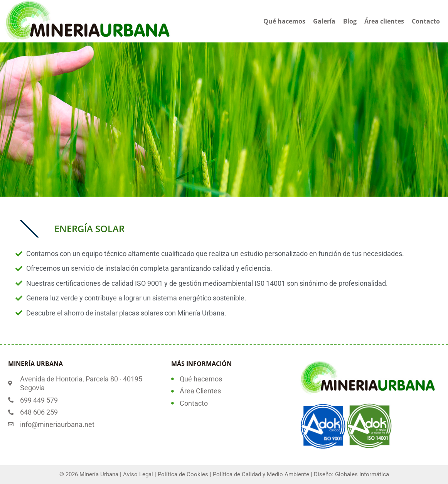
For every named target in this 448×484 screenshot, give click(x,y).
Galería (324, 21)
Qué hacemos (284, 21)
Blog (350, 21)
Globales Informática (362, 474)
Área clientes (384, 21)
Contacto (426, 21)
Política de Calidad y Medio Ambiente (261, 474)
